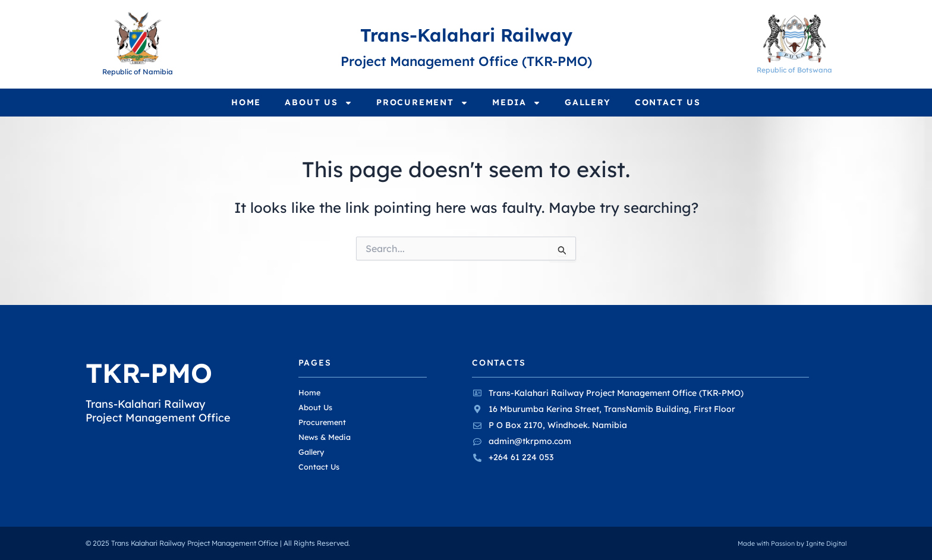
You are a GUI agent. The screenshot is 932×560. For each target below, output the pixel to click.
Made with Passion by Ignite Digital (788, 544)
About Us (319, 103)
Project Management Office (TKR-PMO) (466, 59)
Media (517, 103)
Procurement (422, 103)
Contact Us (668, 102)
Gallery (588, 102)
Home (246, 102)
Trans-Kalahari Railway (466, 33)
